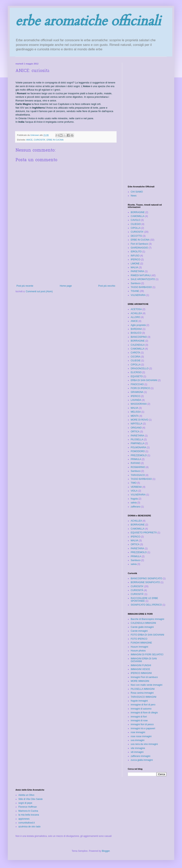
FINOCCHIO (137, 384)
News (134, 196)
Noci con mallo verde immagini (146, 685)
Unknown (35, 135)
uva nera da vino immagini (144, 744)
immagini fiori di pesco (142, 724)
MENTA (135, 416)
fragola (134, 499)
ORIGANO (136, 428)
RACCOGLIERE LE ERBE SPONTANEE (144, 600)
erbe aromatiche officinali (88, 21)
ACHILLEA (136, 313)
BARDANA (136, 329)
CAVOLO (135, 220)
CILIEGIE (136, 361)
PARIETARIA (137, 271)
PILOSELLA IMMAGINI (143, 689)
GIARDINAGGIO (139, 248)
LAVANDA (136, 400)
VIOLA (134, 491)
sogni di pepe (25, 803)
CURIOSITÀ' (137, 594)
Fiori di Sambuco (139, 244)
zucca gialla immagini (142, 760)
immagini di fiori (139, 717)
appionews (24, 819)
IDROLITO (136, 252)
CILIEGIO (136, 224)
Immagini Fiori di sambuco (144, 677)
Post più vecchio (107, 286)
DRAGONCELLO (140, 368)
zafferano (136, 507)
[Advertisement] (66, 265)
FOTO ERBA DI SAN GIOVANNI (147, 635)
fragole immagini (139, 701)
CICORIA (136, 357)
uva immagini (138, 740)
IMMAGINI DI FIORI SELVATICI (147, 655)
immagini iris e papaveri (143, 728)
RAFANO (135, 463)
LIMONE (135, 264)
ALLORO (135, 317)
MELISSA (136, 412)
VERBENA (136, 487)
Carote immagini (139, 631)
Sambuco (136, 283)
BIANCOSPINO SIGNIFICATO (146, 578)
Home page (66, 286)
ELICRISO (136, 372)
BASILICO (136, 333)
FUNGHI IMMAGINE (141, 643)
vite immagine (138, 748)
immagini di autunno (141, 709)
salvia (134, 503)
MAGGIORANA (139, 404)
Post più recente (25, 286)
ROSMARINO (138, 467)
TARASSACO (138, 475)
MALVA (134, 267)
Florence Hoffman (28, 807)
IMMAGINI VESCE (140, 669)
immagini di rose (139, 721)
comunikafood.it (27, 823)
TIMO (134, 483)
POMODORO (138, 451)
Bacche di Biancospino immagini (147, 619)
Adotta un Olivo (26, 795)
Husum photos (138, 651)
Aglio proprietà (138, 325)
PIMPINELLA (138, 443)
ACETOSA (136, 309)
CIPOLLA (136, 228)
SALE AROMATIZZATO (143, 279)
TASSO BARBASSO (141, 287)
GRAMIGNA (137, 392)
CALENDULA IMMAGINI (143, 623)
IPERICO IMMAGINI (141, 673)
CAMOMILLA (138, 216)
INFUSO (135, 256)
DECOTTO (136, 236)
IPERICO (135, 260)
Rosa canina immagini (142, 693)
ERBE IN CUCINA (55, 140)
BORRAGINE (138, 212)
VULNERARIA (138, 295)
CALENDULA (138, 345)
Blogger (106, 851)
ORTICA (135, 432)
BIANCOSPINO (139, 337)
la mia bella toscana (29, 815)
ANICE (29, 140)
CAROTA (135, 353)
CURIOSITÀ (137, 590)
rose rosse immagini (141, 736)
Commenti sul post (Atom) (39, 291)
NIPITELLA (136, 424)
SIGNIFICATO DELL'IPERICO (146, 605)
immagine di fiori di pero (143, 705)
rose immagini (138, 732)
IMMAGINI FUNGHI (141, 665)
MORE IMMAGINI (140, 681)
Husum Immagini (139, 647)
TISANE (135, 291)
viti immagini (137, 752)
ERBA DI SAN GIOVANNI (144, 380)
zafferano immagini (140, 756)
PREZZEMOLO (139, 455)
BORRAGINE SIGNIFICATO (145, 582)
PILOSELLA (137, 440)
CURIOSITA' (39, 140)
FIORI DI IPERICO (140, 388)
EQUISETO (137, 376)
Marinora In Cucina (28, 811)
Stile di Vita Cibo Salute (30, 799)
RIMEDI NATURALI (141, 275)
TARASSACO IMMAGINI (143, 697)
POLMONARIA (138, 447)
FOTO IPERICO (139, 639)
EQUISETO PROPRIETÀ (144, 533)
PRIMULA (136, 459)
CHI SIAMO (137, 192)
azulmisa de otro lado (29, 827)
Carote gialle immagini (142, 627)
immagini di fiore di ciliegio (144, 713)
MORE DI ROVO (139, 420)
